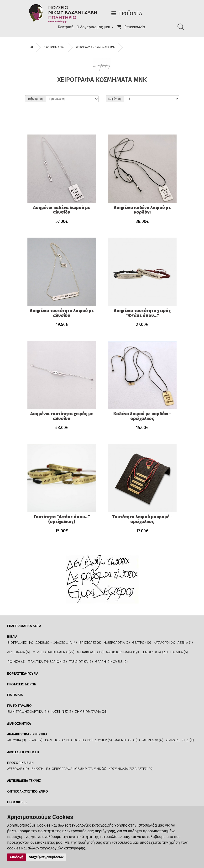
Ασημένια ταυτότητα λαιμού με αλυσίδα (62, 313)
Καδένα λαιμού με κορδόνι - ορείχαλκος (142, 416)
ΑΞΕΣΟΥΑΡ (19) (18, 769)
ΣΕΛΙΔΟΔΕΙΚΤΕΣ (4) (180, 740)
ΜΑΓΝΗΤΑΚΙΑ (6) (127, 740)
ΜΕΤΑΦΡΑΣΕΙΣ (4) (90, 652)
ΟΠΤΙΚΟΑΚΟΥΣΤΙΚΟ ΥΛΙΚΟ (28, 791)
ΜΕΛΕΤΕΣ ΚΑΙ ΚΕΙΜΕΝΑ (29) (53, 652)
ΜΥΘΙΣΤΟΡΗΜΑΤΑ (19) (122, 652)
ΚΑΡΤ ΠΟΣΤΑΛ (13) (58, 740)
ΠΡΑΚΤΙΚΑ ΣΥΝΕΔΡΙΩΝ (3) (47, 662)
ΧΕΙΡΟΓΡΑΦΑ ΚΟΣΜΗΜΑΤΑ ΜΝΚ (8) (79, 769)
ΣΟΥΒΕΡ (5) (103, 740)
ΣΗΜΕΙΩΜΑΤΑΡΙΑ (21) (91, 712)
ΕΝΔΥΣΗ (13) (41, 769)
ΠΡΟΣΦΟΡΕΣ (17, 802)
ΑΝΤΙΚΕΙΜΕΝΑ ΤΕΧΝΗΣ (24, 781)
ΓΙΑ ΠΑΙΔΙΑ (15, 695)
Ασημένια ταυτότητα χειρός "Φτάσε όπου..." (142, 313)
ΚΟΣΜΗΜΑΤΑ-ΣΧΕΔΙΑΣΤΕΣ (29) (131, 769)
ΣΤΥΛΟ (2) (35, 740)
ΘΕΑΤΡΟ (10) (142, 643)
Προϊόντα (130, 13)
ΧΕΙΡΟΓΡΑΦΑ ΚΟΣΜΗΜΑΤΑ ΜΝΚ (96, 47)
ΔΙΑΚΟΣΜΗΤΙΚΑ (19, 724)
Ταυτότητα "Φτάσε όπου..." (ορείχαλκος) (62, 519)
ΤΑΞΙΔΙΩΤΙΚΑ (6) (81, 662)
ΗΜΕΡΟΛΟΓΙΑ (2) (117, 643)
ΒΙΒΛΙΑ (12, 637)
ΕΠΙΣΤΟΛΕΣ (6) (90, 643)
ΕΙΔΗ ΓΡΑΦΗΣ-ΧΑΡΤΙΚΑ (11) (28, 712)
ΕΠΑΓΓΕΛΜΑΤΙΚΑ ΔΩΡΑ (24, 626)
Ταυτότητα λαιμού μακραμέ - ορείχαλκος (142, 519)
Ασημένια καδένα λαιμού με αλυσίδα (62, 210)
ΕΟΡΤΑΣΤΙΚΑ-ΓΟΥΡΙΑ (23, 674)
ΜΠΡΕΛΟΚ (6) (153, 740)
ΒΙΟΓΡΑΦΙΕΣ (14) (20, 643)
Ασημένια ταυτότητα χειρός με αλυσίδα (62, 416)
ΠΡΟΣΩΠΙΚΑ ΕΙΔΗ (55, 47)
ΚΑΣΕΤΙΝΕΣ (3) (62, 712)
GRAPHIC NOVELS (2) (111, 662)
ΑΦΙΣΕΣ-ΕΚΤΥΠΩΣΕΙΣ (23, 752)
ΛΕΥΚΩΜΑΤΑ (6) (19, 652)
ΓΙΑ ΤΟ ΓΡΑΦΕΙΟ (19, 706)
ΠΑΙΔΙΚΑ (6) (179, 652)
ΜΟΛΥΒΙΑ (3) (17, 740)
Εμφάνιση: (115, 99)
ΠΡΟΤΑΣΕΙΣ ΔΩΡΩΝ (22, 684)
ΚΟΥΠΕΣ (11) (83, 740)
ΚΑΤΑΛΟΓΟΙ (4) (164, 643)
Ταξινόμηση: (36, 99)
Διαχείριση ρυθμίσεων (46, 857)
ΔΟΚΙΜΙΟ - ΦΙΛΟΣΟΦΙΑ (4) (56, 643)
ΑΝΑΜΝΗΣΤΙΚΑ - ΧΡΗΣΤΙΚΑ (27, 734)
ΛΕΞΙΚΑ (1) (185, 643)
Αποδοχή (16, 857)
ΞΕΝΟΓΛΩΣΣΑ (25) (154, 652)
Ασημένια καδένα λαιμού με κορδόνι (142, 210)
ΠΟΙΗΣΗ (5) (16, 662)
